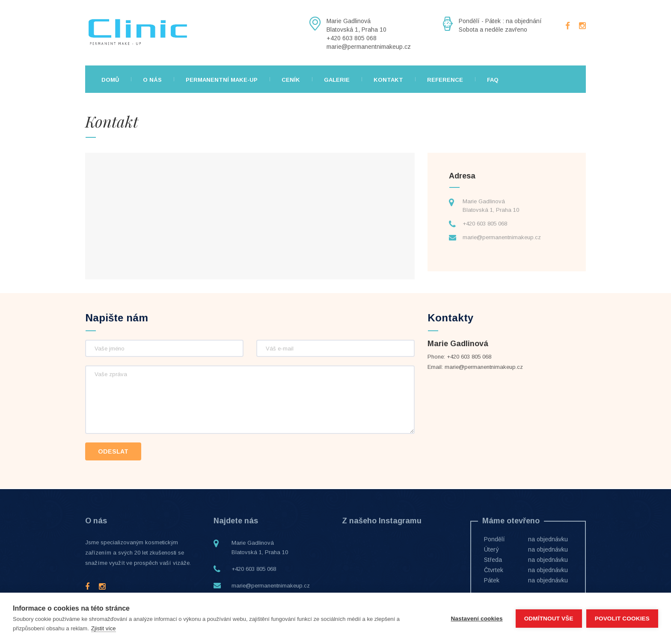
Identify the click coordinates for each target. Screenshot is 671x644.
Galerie (337, 80)
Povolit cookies (622, 619)
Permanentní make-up (222, 80)
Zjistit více (104, 628)
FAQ (493, 80)
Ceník (291, 80)
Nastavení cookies (477, 619)
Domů (110, 80)
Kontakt (388, 80)
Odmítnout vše (549, 619)
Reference (445, 80)
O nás (152, 80)
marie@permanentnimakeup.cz (502, 237)
